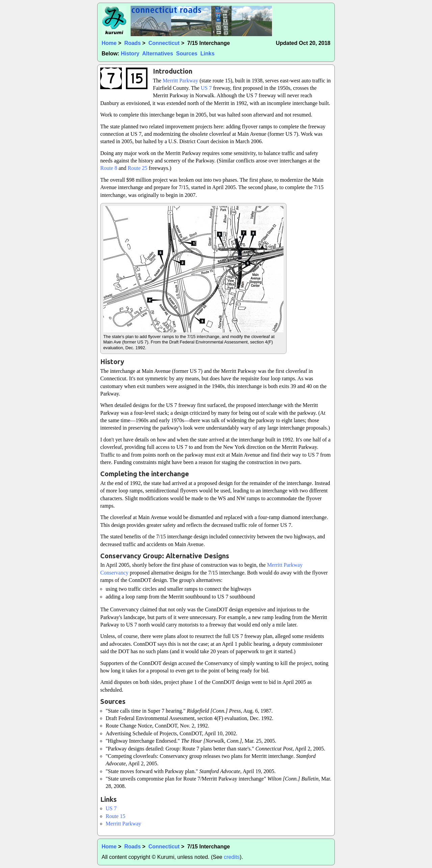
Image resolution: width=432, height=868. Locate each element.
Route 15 (115, 816)
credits (232, 857)
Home (109, 43)
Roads (132, 43)
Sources (187, 54)
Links (208, 54)
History (130, 54)
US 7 (206, 88)
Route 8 (109, 168)
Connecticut (164, 43)
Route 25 (137, 168)
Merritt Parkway (180, 81)
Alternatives (158, 54)
